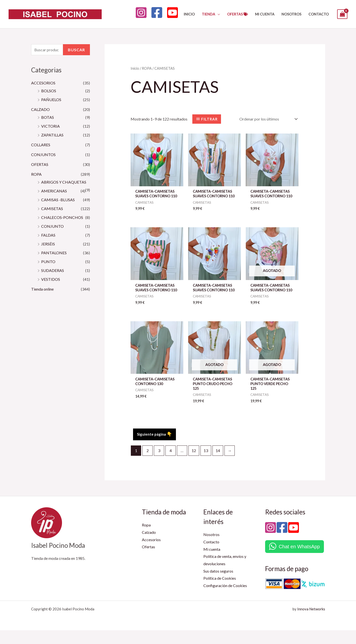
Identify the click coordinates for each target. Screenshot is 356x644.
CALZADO (40, 109)
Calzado (149, 546)
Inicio (135, 68)
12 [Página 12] (194, 464)
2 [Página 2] (148, 464)
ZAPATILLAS (52, 135)
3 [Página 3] (159, 464)
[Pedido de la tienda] (268, 119)
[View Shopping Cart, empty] (342, 14)
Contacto (211, 556)
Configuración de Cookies (225, 599)
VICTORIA (50, 126)
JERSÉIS (48, 244)
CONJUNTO (52, 226)
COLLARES (41, 145)
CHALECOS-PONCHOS (62, 217)
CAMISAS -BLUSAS (58, 200)
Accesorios (151, 553)
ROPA (36, 174)
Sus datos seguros (218, 585)
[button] (218, 14)
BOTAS (48, 117)
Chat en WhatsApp (299, 560)
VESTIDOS (51, 279)
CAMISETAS (52, 208)
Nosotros (211, 548)
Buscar (76, 50)
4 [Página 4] (171, 464)
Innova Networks (311, 623)
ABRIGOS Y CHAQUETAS (64, 182)
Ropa (146, 539)
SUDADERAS (53, 270)
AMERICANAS (54, 191)
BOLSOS (49, 91)
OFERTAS (40, 164)
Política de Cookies (220, 592)
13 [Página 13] (206, 464)
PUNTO (48, 262)
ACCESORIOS (43, 83)
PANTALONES (54, 253)
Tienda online (42, 289)
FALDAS (48, 235)
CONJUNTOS (43, 154)
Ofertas (148, 561)
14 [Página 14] (218, 464)
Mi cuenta (212, 563)
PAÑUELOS (51, 100)
